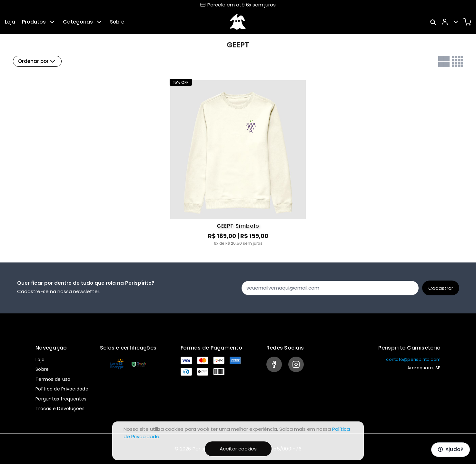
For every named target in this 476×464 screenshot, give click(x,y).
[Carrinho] (467, 22)
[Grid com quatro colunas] (457, 61)
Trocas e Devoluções (60, 409)
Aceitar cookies (238, 449)
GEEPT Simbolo (238, 226)
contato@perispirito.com (413, 359)
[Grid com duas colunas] (444, 61)
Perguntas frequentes (61, 399)
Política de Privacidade (62, 389)
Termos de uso (53, 379)
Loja (10, 22)
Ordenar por (37, 61)
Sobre (117, 22)
